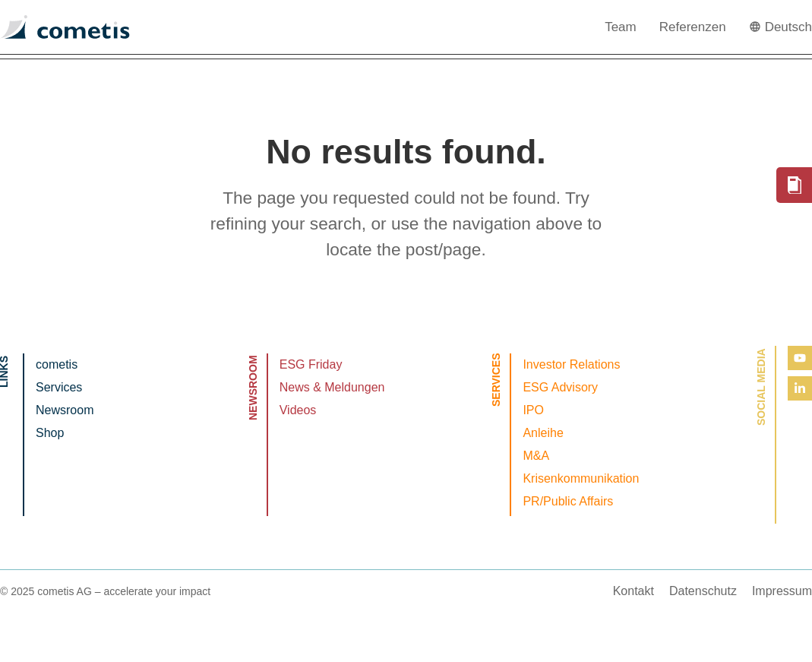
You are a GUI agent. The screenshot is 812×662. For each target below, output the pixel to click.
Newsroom (65, 410)
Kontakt (633, 591)
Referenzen (693, 27)
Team (621, 27)
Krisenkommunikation (581, 478)
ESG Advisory (560, 387)
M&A (536, 456)
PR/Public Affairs (568, 501)
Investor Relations (571, 364)
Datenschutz (703, 591)
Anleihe (543, 433)
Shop (50, 433)
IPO (533, 410)
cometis (57, 364)
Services (59, 387)
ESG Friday (311, 364)
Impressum (782, 591)
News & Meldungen (332, 387)
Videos (298, 410)
